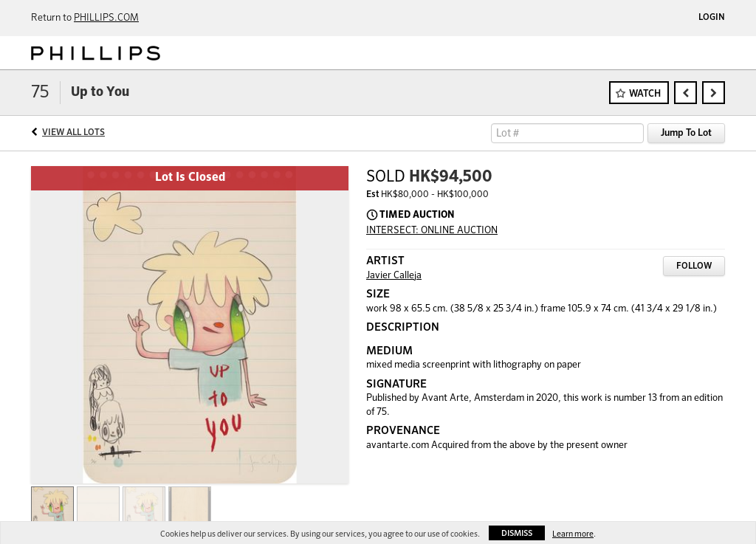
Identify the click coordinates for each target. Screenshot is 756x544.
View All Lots (73, 133)
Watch (645, 94)
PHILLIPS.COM (106, 18)
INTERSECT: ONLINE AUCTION (432, 231)
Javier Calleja (394, 276)
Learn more (573, 534)
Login (712, 18)
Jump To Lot (686, 133)
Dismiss (517, 533)
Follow (694, 266)
